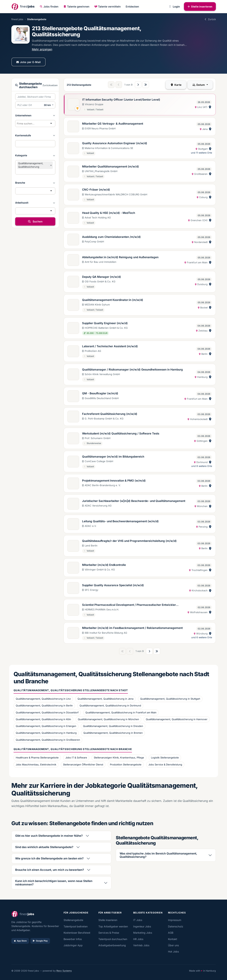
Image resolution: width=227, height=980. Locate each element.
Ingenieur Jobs (142, 926)
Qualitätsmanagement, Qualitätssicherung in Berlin (44, 705)
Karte (176, 85)
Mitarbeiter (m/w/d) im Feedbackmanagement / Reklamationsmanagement (132, 628)
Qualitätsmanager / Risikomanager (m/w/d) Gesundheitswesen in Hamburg (132, 370)
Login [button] (174, 7)
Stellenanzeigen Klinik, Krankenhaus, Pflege (119, 758)
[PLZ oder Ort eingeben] (29, 105)
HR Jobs (138, 939)
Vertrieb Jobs (141, 945)
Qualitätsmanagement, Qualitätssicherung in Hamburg (46, 733)
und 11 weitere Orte (201, 153)
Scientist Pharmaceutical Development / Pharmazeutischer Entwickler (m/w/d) (129, 605)
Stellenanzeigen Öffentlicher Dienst (83, 765)
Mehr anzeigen (42, 49)
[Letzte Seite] (146, 85)
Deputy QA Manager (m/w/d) (101, 277)
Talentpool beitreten (76, 926)
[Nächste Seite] (138, 85)
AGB (171, 933)
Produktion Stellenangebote (126, 765)
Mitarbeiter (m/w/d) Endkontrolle (104, 565)
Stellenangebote (73, 920)
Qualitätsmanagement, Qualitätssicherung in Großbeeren (48, 740)
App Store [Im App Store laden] (20, 941)
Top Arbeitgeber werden (113, 926)
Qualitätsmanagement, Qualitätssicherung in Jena (105, 699)
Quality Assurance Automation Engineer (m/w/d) (115, 143)
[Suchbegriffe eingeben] (35, 97)
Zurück (210, 19)
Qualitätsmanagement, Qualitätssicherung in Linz (43, 699)
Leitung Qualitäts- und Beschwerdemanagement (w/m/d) (120, 521)
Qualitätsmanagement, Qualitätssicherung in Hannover (177, 719)
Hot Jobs (173, 952)
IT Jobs (138, 920)
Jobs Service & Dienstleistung (165, 765)
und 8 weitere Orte (202, 466)
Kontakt (173, 939)
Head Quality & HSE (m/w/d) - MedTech (109, 213)
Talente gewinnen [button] (76, 7)
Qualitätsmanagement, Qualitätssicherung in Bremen (113, 733)
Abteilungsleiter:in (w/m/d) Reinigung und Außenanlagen (120, 257)
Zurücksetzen (50, 85)
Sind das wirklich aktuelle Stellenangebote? (44, 847)
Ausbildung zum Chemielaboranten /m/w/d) (111, 237)
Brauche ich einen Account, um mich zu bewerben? (50, 870)
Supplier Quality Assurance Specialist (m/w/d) (113, 585)
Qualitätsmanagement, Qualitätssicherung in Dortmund (110, 705)
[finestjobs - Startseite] (23, 7)
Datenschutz (176, 926)
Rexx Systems (64, 971)
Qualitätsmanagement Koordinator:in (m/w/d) (113, 300)
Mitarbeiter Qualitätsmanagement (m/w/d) (110, 166)
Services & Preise (109, 933)
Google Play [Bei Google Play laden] (40, 941)
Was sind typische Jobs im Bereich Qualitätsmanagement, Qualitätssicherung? (158, 855)
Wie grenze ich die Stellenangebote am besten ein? (49, 858)
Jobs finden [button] (49, 7)
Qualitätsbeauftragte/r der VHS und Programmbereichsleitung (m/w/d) (129, 541)
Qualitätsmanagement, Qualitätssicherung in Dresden (113, 726)
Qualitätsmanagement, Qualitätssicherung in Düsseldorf (47, 712)
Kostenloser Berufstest (77, 933)
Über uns (173, 945)
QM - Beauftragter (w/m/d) (100, 393)
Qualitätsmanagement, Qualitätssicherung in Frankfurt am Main (121, 712)
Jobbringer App (73, 945)
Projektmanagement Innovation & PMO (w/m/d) (114, 481)
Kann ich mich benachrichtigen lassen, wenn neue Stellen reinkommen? (54, 883)
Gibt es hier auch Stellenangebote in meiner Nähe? (49, 836)
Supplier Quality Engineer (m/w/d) (105, 323)
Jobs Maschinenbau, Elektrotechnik (36, 765)
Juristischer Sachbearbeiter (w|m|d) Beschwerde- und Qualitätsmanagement (134, 501)
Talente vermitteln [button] (108, 7)
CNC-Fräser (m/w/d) (96, 190)
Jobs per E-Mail (28, 62)
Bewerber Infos (73, 939)
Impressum (175, 920)
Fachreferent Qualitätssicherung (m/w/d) (110, 414)
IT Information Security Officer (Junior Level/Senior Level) (121, 100)
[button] (35, 115)
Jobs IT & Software (76, 758)
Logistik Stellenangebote (165, 758)
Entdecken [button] (132, 7)
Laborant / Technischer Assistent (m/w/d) (110, 346)
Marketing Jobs (143, 933)
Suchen (35, 221)
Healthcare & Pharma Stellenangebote (37, 758)
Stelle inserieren (200, 7)
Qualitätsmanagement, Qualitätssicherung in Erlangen (46, 726)
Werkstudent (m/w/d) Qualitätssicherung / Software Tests (121, 433)
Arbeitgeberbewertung (112, 945)
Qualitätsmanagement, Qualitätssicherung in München (108, 719)
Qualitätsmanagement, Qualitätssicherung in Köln (43, 719)
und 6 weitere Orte (202, 637)
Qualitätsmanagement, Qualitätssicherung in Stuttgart (170, 699)
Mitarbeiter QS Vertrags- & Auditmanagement (113, 124)
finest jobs (17, 19)
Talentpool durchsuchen (113, 939)
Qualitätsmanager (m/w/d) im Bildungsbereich (113, 457)
